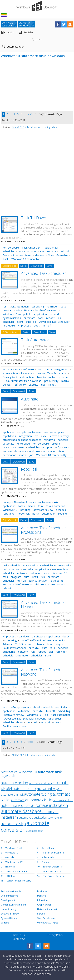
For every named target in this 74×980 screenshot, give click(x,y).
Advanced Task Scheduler (44, 273)
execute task (10, 373)
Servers (41, 914)
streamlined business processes (22, 440)
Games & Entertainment (13, 905)
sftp (59, 447)
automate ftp (55, 818)
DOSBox (11, 876)
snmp (67, 447)
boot (37, 325)
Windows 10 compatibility (51, 455)
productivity (51, 381)
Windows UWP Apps (48, 923)
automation (27, 377)
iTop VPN (10, 867)
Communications (10, 896)
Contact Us (19, 939)
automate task (11, 369)
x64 (5, 584)
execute (33, 385)
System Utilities (9, 918)
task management (58, 369)
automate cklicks (39, 800)
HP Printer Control (52, 871)
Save (49, 266)
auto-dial (31, 322)
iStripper (46, 862)
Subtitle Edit (48, 857)
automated (36, 432)
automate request (16, 805)
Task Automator (35, 340)
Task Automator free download (23, 381)
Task (6, 259)
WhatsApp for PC (14, 862)
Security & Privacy (10, 914)
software (28, 369)
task (41, 318)
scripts (22, 432)
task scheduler (11, 569)
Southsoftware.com (47, 310)
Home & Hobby (9, 909)
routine (63, 514)
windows (50, 440)
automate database (21, 811)
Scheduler (9, 251)
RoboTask (30, 469)
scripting (48, 447)
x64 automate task (21, 788)
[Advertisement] (27, 86)
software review (43, 510)
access (8, 451)
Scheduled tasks (22, 255)
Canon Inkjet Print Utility (19, 881)
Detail (24, 266)
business (21, 451)
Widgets (5, 923)
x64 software (11, 248)
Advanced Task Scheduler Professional (44, 530)
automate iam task (12, 795)
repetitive (9, 514)
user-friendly (49, 385)
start (20, 322)
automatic (19, 447)
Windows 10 (10, 510)
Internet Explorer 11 (53, 867)
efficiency (20, 385)
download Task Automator (51, 373)
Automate (30, 399)
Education (42, 900)
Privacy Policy (55, 935)
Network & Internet (47, 909)
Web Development (47, 918)
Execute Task (48, 251)
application (40, 314)
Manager (40, 255)
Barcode (10, 857)
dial (59, 318)
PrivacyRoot (10, 377)
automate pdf (49, 788)
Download (37, 266)
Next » (30, 114)
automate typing (38, 794)
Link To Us (19, 935)
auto (63, 306)
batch (36, 514)
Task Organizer (31, 248)
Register (29, 32)
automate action (14, 783)
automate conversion (25, 826)
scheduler (9, 322)
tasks (21, 506)
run (5, 306)
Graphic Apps (44, 905)
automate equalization (33, 817)
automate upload (63, 800)
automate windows (40, 783)
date (55, 127)
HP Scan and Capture (53, 853)
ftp (36, 436)
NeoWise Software (25, 502)
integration (25, 436)
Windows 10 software (32, 636)
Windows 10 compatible (26, 259)
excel (44, 436)
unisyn (6, 447)
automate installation (50, 805)
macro (40, 369)
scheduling (38, 306)
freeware (27, 373)
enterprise (24, 444)
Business (42, 891)
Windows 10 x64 (14, 848)
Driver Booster (49, 848)
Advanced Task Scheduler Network (44, 605)
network (55, 314)
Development (8, 900)
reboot (50, 318)
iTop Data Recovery (17, 871)
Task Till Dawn (34, 218)
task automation (19, 306)
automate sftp (13, 823)
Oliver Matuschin (58, 255)
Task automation (27, 251)
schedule (10, 325)
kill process (24, 325)
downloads (37, 127)
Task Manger (51, 248)
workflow (34, 451)
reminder (52, 306)
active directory (60, 436)
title (27, 127)
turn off (47, 325)
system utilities (12, 318)
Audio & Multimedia (11, 891)
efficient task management (47, 640)
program (8, 310)
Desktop (42, 896)
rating (47, 127)
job (31, 455)
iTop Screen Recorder (54, 876)
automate (30, 318)
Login (10, 32)
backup (7, 502)
